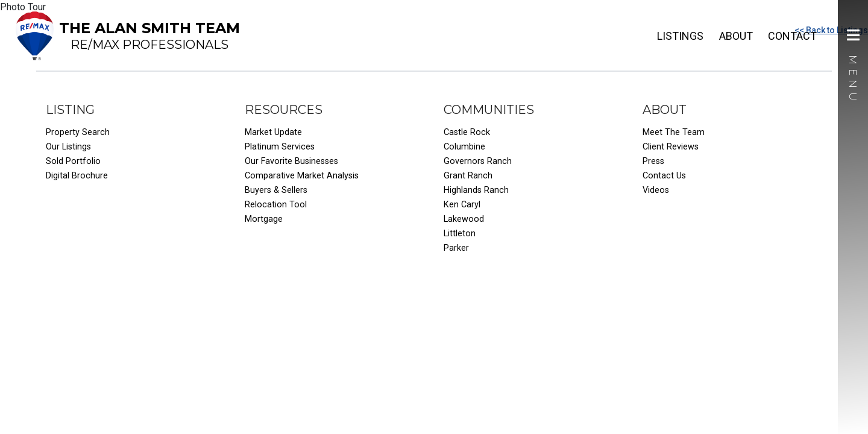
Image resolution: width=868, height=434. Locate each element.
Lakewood (464, 219)
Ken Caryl (462, 205)
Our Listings (68, 147)
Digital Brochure (77, 176)
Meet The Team (674, 132)
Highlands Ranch (476, 190)
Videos (656, 190)
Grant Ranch (468, 176)
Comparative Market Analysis (302, 176)
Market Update (273, 132)
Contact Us (664, 176)
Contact (792, 36)
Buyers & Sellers (276, 190)
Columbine (464, 147)
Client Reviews (671, 147)
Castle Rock (467, 132)
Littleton (460, 234)
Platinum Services (280, 147)
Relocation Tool (276, 205)
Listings (680, 36)
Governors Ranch (478, 161)
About (736, 36)
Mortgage (264, 219)
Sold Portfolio (73, 161)
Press (653, 161)
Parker (456, 248)
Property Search (78, 132)
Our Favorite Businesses (291, 161)
